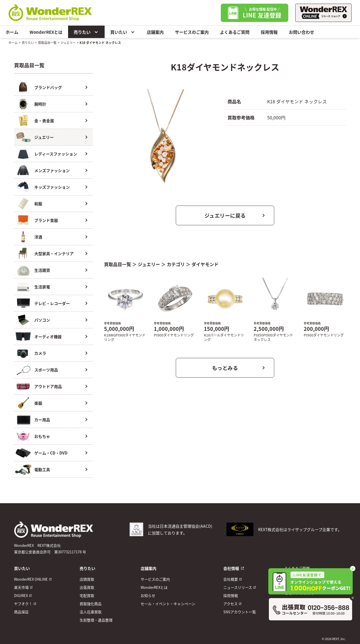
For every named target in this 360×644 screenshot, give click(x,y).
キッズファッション (52, 187)
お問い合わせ (301, 32)
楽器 (38, 403)
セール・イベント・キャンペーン (168, 604)
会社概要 (231, 579)
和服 (38, 204)
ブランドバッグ (48, 87)
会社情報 (231, 568)
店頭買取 (87, 579)
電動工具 (42, 469)
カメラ (40, 353)
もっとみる (225, 368)
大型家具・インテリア (54, 253)
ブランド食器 (46, 220)
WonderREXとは (46, 32)
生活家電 (42, 287)
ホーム (12, 32)
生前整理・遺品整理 (96, 620)
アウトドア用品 (48, 386)
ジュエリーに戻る (225, 215)
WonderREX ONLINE (31, 579)
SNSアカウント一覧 (240, 612)
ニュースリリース (238, 587)
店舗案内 (155, 32)
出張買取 (87, 587)
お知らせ (148, 595)
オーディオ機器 (48, 337)
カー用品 (42, 420)
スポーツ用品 (46, 370)
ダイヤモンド (205, 264)
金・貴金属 (44, 121)
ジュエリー (68, 43)
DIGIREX (21, 595)
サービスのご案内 (192, 32)
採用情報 (269, 32)
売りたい (86, 32)
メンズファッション (52, 170)
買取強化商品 (91, 604)
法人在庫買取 (91, 612)
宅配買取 (87, 595)
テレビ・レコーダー (52, 303)
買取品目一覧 (47, 43)
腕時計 (40, 104)
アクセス (230, 604)
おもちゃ (42, 436)
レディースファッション (56, 154)
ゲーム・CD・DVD (51, 453)
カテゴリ (176, 264)
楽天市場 (21, 587)
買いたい (123, 32)
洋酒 (38, 237)
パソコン (42, 320)
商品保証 (21, 612)
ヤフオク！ (23, 604)
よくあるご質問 (235, 32)
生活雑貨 (42, 270)
